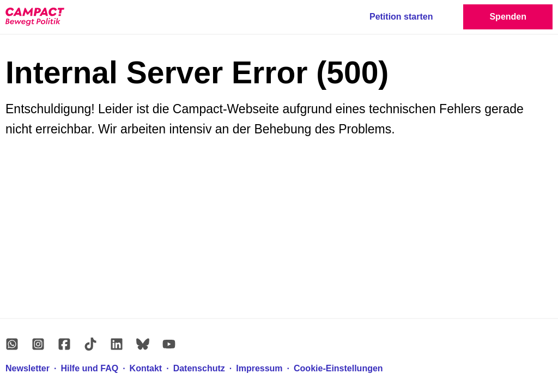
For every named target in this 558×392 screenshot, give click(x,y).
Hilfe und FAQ (89, 368)
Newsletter (28, 368)
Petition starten (401, 17)
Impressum (259, 368)
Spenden (508, 17)
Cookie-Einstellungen (338, 368)
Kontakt (146, 368)
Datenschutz (199, 368)
